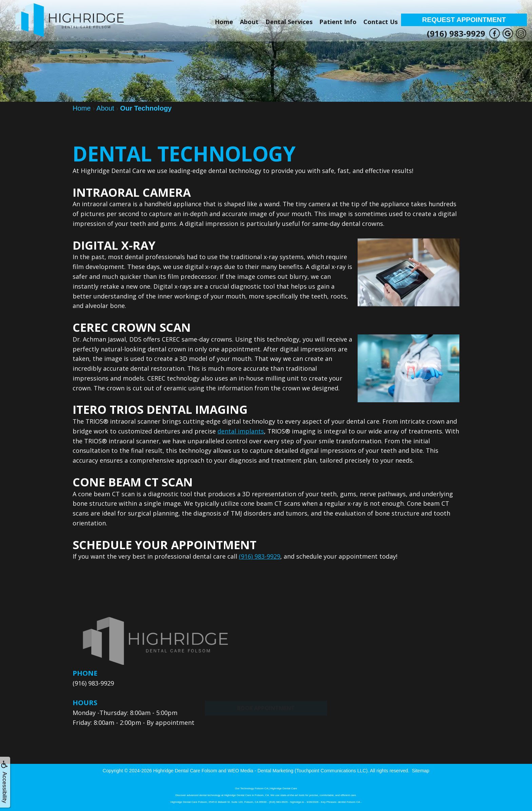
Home (224, 22)
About (249, 22)
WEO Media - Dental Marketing (261, 770)
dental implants (241, 431)
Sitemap (421, 770)
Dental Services (289, 22)
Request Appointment (464, 20)
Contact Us (381, 22)
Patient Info (338, 22)
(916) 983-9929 (456, 33)
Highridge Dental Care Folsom (185, 770)
